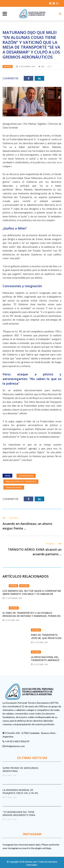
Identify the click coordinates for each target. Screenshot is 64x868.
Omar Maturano (14, 487)
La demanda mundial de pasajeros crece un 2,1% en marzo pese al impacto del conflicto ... (20, 795)
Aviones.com (31, 862)
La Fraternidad (26, 476)
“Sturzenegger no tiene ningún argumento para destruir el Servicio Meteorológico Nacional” (20, 817)
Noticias (8, 67)
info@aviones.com (15, 746)
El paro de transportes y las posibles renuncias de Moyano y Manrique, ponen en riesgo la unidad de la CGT (31, 616)
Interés (13, 586)
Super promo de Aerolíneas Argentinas (20, 769)
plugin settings (43, 848)
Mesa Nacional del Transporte (21, 481)
